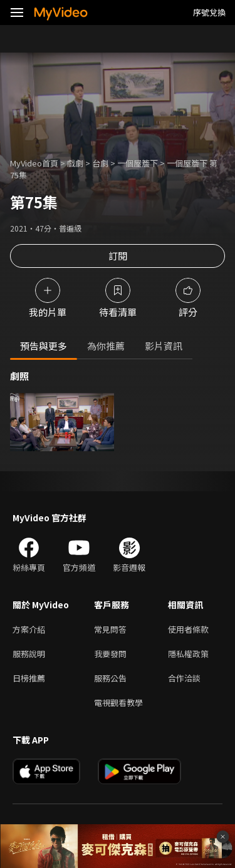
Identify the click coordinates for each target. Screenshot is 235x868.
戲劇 (75, 163)
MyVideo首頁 (34, 163)
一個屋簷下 (138, 163)
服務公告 (110, 678)
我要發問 (110, 654)
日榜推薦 (29, 678)
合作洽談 (184, 678)
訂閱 (118, 256)
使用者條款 (188, 629)
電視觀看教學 (118, 702)
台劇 (100, 163)
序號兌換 (209, 12)
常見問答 (110, 629)
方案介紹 (29, 629)
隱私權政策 (188, 654)
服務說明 (29, 654)
